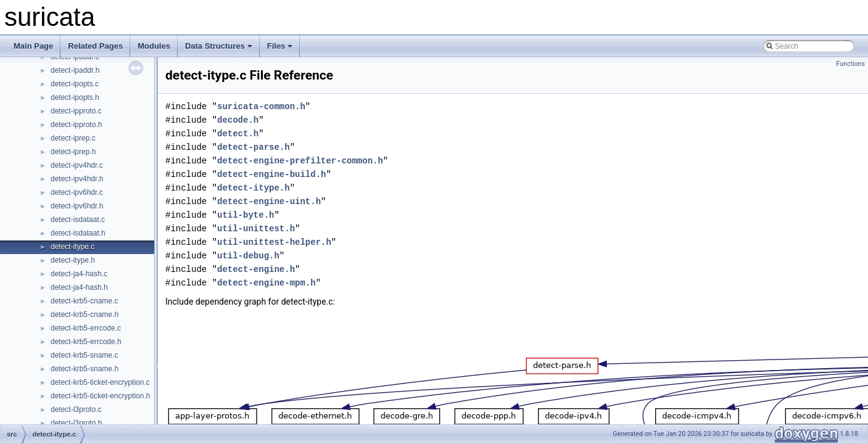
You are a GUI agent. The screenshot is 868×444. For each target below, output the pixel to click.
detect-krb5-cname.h (85, 314)
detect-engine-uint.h (269, 201)
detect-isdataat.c (78, 220)
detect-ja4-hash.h (79, 287)
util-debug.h (248, 256)
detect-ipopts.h (75, 97)
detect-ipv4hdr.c (77, 165)
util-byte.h (246, 215)
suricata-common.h (261, 106)
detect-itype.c (72, 247)
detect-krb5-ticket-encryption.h (100, 396)
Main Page (33, 46)
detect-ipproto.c (76, 111)
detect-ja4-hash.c (79, 274)
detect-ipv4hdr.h (77, 179)
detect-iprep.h (73, 152)
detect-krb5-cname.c (84, 301)
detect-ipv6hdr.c (77, 192)
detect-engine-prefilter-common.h (300, 161)
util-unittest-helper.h (274, 242)
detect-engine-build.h (271, 174)
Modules (154, 46)
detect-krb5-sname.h (85, 369)
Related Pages (95, 46)
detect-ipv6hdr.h (77, 206)
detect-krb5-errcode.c (86, 328)
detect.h (238, 134)
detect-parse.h (254, 147)
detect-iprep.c (73, 138)
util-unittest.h (256, 228)
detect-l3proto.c (76, 409)
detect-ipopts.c (75, 84)
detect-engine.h (256, 269)
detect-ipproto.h (76, 125)
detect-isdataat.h (78, 233)
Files (280, 46)
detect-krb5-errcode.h (86, 342)
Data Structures (219, 46)
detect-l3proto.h (76, 423)
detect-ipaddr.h (75, 70)
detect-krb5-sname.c (84, 355)
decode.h (238, 120)
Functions (850, 64)
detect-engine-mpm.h (267, 283)
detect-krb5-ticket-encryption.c (100, 382)
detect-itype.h (73, 260)
